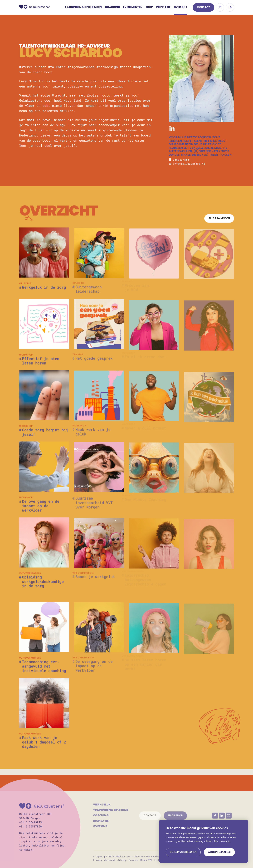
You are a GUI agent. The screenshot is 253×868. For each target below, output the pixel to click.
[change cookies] (183, 852)
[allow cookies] (219, 852)
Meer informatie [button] (222, 841)
